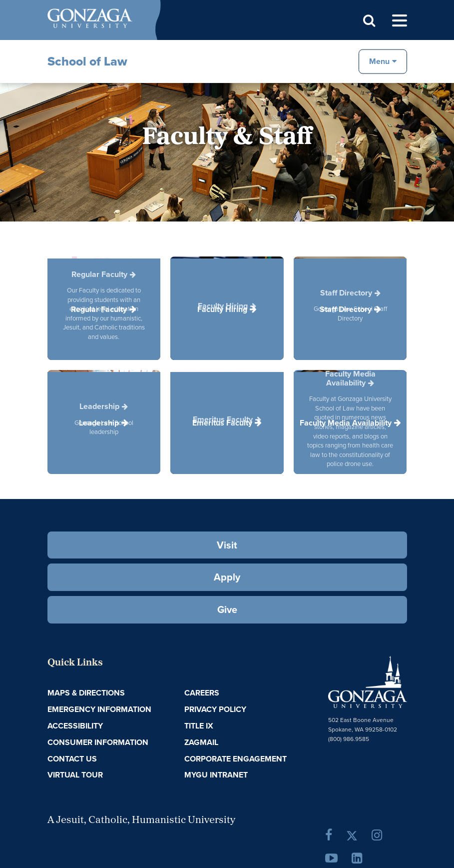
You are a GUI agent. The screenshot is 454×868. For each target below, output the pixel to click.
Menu (379, 61)
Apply (227, 577)
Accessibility (75, 726)
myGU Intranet (216, 775)
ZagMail (201, 742)
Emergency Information (99, 709)
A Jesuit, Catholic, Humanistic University (141, 820)
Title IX (199, 726)
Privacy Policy (215, 709)
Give (227, 609)
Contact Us (72, 759)
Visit (227, 545)
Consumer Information (98, 742)
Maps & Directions (86, 693)
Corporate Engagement (235, 759)
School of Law (87, 61)
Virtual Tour (75, 775)
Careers (202, 693)
